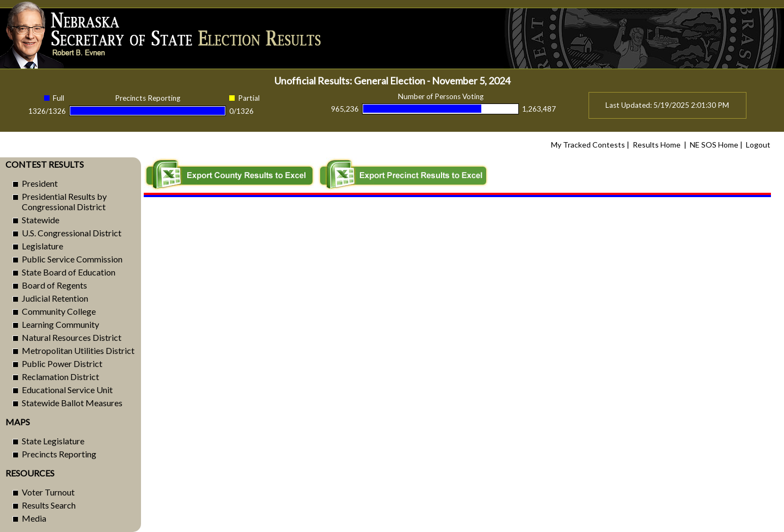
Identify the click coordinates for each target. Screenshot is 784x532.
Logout (758, 145)
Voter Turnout (48, 492)
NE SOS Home (714, 145)
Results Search (49, 505)
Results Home (657, 145)
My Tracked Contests (588, 145)
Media (34, 518)
